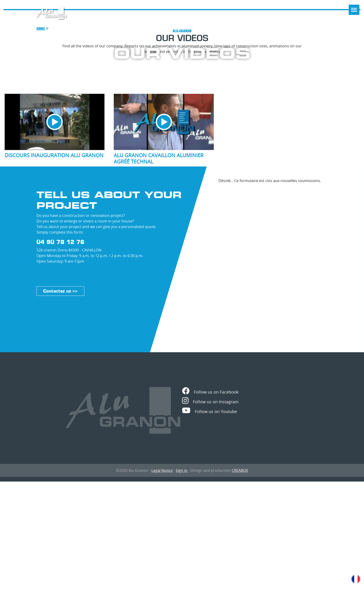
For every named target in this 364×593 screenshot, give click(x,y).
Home (41, 29)
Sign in (182, 470)
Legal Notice (162, 470)
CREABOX (240, 470)
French (356, 579)
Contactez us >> (60, 291)
